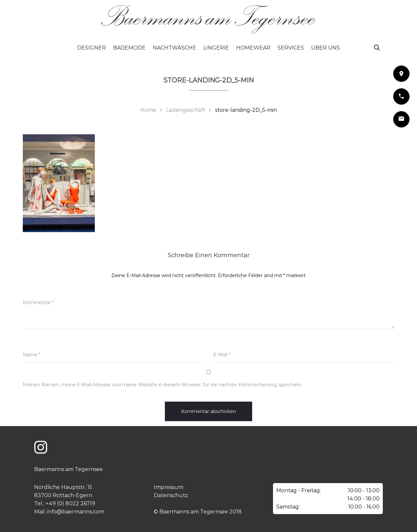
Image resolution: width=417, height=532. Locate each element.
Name (31, 355)
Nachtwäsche (174, 48)
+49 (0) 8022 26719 (70, 503)
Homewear (253, 48)
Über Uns (325, 48)
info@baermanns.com (76, 512)
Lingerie (216, 48)
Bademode (129, 48)
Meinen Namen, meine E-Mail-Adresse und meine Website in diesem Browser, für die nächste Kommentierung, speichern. (162, 385)
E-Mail (222, 355)
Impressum (169, 487)
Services (291, 48)
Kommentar (38, 303)
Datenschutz (171, 495)
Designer (92, 48)
